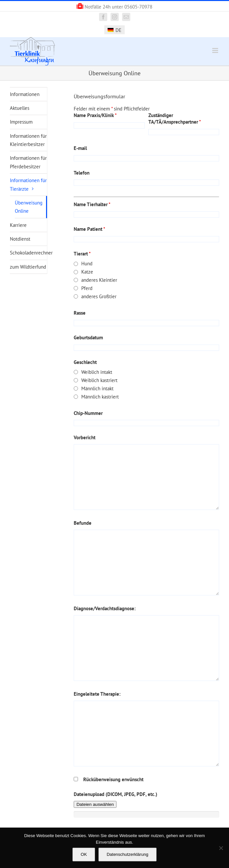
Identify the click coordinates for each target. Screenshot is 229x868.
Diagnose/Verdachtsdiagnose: (105, 608)
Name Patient (89, 229)
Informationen (25, 94)
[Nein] (221, 848)
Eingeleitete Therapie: (97, 694)
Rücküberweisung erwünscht (113, 779)
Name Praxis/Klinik (95, 115)
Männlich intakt (97, 388)
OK (84, 854)
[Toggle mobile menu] (216, 50)
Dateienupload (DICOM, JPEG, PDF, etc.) (115, 794)
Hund (87, 264)
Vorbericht (85, 437)
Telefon (82, 173)
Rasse (80, 313)
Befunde (83, 523)
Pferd (87, 288)
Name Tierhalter (92, 204)
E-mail (80, 148)
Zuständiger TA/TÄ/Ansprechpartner (175, 119)
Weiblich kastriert (99, 380)
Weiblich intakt (97, 372)
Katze (87, 272)
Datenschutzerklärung (127, 854)
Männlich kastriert (100, 397)
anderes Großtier (99, 296)
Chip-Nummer (88, 413)
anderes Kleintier (99, 280)
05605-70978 (138, 7)
